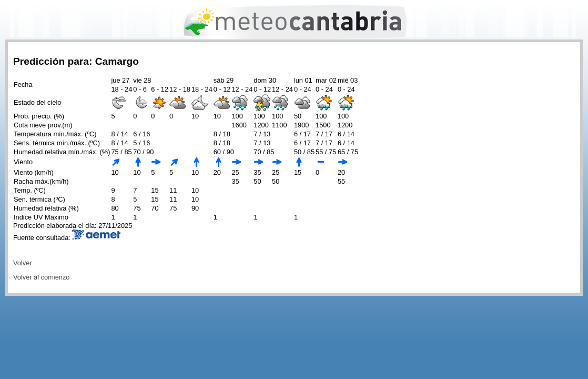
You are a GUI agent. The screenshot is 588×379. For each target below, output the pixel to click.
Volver (23, 263)
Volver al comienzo (41, 277)
